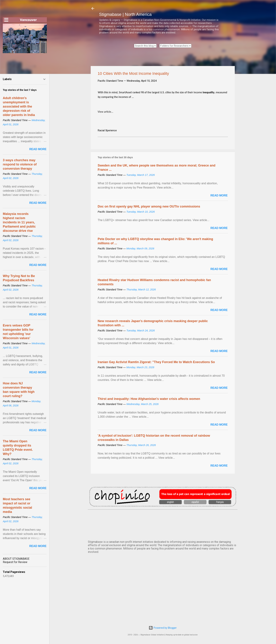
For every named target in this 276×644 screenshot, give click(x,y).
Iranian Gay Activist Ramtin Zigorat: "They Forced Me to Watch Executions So (156, 362)
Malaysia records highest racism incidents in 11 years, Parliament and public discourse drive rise (19, 222)
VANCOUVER (163, 524)
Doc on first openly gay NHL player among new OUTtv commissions (149, 206)
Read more (219, 195)
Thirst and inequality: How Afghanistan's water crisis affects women (149, 399)
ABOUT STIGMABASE (16, 559)
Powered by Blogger (163, 628)
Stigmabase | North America (125, 14)
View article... (106, 112)
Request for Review (15, 562)
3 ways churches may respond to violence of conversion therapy (20, 164)
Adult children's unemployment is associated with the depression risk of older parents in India (19, 106)
